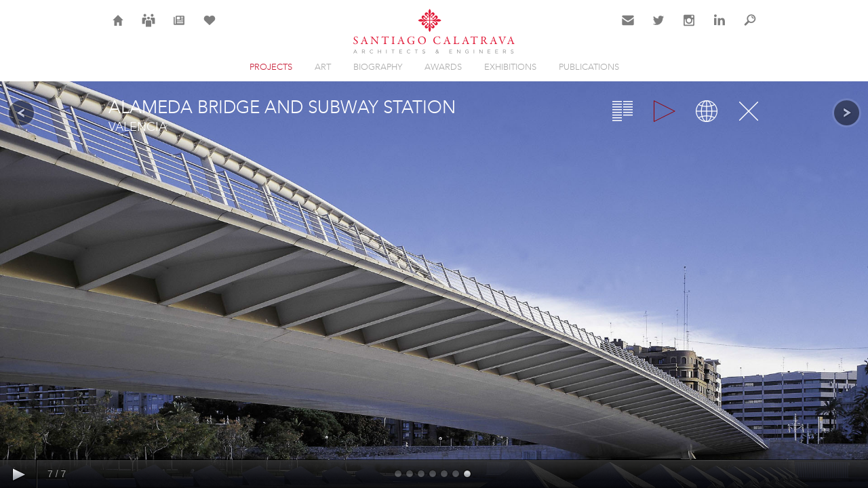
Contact (628, 28)
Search (750, 28)
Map (707, 111)
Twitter (659, 28)
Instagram (689, 28)
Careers (149, 28)
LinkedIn (719, 28)
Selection (210, 28)
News (179, 28)
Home (118, 28)
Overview (623, 111)
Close (749, 111)
